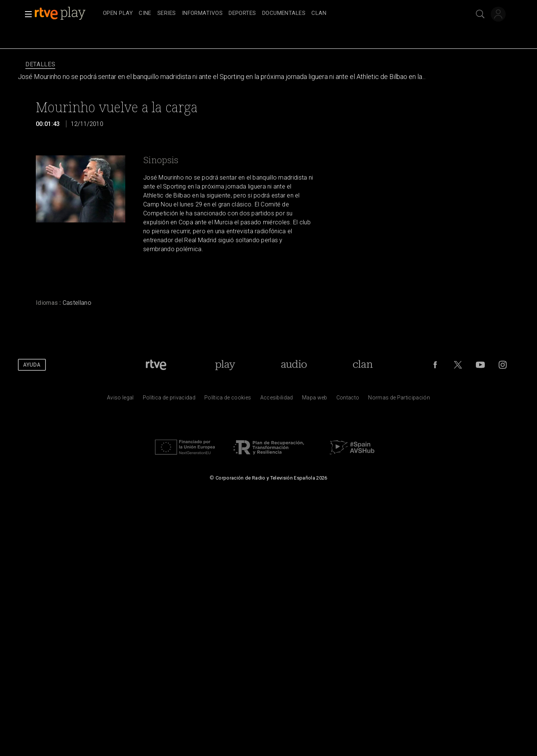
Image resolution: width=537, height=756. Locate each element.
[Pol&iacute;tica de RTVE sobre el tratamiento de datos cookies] (228, 399)
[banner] (67, 13)
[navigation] (277, 13)
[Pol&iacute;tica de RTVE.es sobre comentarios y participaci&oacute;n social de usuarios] (399, 399)
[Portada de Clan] (363, 365)
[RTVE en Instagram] (503, 365)
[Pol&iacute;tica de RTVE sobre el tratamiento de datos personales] (169, 399)
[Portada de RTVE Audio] (294, 365)
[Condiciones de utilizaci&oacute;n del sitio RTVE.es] (120, 399)
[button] (26, 14)
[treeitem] (118, 14)
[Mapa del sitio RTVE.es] (315, 399)
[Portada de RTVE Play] (225, 365)
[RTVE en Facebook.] (435, 365)
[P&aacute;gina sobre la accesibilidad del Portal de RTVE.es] (277, 399)
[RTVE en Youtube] (480, 365)
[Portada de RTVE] (156, 365)
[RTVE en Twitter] (458, 365)
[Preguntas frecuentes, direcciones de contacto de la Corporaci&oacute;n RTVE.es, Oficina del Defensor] (348, 399)
